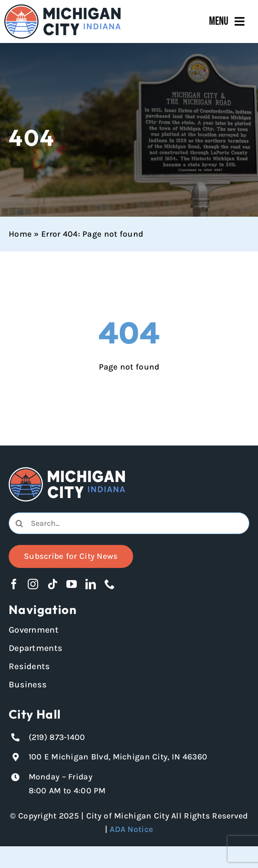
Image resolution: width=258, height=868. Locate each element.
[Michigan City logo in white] (67, 471)
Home (20, 234)
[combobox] (129, 523)
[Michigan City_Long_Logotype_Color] (62, 8)
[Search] (20, 523)
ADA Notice (131, 829)
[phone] (110, 584)
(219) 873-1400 (57, 737)
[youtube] (72, 584)
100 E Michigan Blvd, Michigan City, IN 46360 (118, 757)
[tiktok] (52, 584)
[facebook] (14, 584)
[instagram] (33, 584)
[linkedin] (91, 584)
